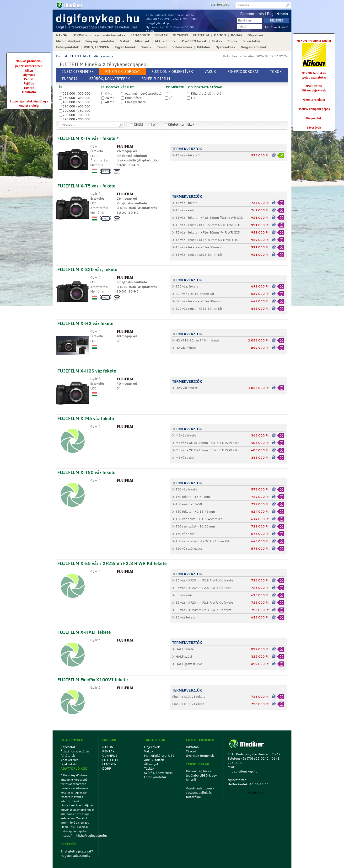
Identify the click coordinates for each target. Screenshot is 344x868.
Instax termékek (78, 72)
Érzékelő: (97, 151)
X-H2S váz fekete (185, 388)
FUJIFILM (201, 35)
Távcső (162, 47)
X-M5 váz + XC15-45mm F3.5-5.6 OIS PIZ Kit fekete (206, 451)
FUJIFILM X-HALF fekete (84, 632)
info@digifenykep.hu (159, 23)
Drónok (146, 47)
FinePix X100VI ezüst (188, 704)
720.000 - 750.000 (75, 111)
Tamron (29, 88)
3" (168, 98)
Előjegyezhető (133, 102)
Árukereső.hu (255, 793)
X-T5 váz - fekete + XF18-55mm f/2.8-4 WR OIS (208, 218)
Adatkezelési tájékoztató (70, 762)
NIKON (62, 35)
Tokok (276, 72)
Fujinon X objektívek (172, 72)
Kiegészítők (314, 118)
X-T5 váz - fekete (185, 203)
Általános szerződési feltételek (75, 753)
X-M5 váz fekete (184, 435)
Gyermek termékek (200, 756)
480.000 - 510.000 (75, 102)
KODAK (237, 35)
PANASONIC (140, 35)
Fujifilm (29, 83)
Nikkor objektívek (314, 90)
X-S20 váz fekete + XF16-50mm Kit (198, 301)
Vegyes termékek (254, 47)
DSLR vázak (314, 86)
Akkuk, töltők (165, 41)
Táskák (217, 41)
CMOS (137, 124)
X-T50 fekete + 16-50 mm (191, 497)
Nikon (29, 71)
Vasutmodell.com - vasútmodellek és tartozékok (200, 793)
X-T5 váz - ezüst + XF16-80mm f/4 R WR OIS (205, 240)
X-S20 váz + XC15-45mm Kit (193, 294)
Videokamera (182, 47)
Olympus (29, 75)
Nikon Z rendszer (314, 100)
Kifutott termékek (179, 124)
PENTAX (161, 35)
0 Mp (107, 93)
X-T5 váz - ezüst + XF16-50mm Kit (197, 255)
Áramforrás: (99, 160)
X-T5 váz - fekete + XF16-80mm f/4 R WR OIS (206, 232)
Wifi (154, 124)
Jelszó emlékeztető (276, 27)
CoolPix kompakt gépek (314, 109)
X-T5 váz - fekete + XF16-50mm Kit (198, 247)
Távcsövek (314, 128)
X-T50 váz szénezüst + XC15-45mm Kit (201, 541)
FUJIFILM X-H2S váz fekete (87, 371)
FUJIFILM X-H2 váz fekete (85, 323)
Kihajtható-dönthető (204, 93)
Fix (191, 98)
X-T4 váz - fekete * (186, 155)
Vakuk (125, 41)
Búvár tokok (252, 41)
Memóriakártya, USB (159, 756)
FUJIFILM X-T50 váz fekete (86, 472)
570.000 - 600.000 (75, 106)
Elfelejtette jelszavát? (77, 851)
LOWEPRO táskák (194, 41)
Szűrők (232, 41)
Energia (70, 79)
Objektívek (255, 35)
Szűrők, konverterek (109, 79)
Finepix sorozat (243, 72)
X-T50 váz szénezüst (187, 548)
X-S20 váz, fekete (185, 286)
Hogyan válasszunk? (75, 856)
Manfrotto (29, 92)
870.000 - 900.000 (75, 119)
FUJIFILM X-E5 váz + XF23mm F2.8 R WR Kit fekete (112, 563)
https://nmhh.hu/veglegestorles (78, 836)
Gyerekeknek (225, 47)
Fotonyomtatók (67, 47)
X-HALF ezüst (182, 656)
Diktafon (204, 47)
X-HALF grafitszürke (187, 664)
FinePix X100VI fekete (189, 697)
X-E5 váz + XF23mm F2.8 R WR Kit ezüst (202, 588)
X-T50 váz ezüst (184, 534)
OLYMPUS (180, 35)
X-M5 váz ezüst (183, 458)
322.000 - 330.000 (75, 93)
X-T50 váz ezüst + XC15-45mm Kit (197, 519)
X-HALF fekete (183, 649)
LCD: (94, 156)
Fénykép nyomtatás (100, 41)
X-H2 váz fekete (184, 348)
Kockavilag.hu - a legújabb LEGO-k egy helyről (201, 775)
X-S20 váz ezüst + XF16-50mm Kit (197, 309)
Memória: (97, 165)
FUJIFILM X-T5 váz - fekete (86, 186)
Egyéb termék (125, 47)
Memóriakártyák (68, 41)
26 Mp (108, 98)
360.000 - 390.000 (75, 98)
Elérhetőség (220, 4)
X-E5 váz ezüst (183, 595)
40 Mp (108, 102)
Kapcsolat (68, 747)
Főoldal (62, 56)
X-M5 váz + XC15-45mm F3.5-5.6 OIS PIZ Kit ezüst (206, 443)
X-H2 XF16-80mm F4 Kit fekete (195, 340)
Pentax (29, 79)
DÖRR (107, 768)
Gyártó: (96, 146)
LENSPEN (109, 764)
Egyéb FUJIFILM (156, 79)
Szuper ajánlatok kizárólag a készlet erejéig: (29, 104)
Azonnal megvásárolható (141, 93)
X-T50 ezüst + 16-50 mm (190, 504)
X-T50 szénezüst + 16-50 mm (193, 526)
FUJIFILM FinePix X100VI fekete (93, 680)
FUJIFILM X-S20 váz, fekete (87, 269)
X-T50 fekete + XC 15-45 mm (194, 511)
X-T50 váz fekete (185, 489)
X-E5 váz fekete (184, 617)
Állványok (142, 41)
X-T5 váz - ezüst (184, 210)
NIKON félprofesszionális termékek (99, 35)
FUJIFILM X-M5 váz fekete (86, 418)
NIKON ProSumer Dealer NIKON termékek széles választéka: (314, 59)
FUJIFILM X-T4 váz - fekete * (88, 138)
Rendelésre (131, 98)
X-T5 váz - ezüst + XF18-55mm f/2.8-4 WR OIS (207, 225)
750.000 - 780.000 (75, 115)
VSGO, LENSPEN (97, 47)
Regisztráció (277, 14)
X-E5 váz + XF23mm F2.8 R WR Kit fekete (203, 580)
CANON (220, 35)
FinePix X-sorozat (102, 56)
